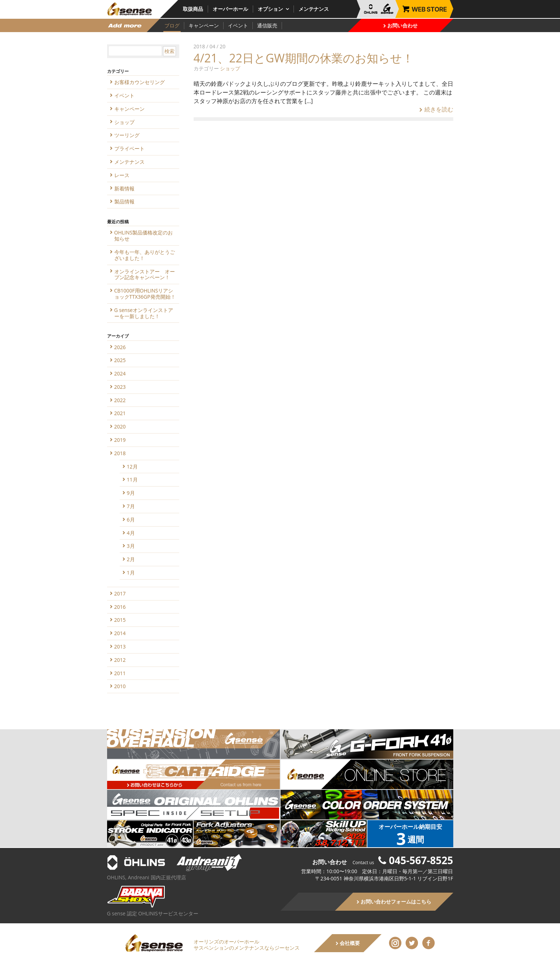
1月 (131, 573)
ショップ (230, 68)
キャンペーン (204, 25)
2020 (120, 426)
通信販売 (267, 25)
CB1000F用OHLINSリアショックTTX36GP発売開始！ (145, 294)
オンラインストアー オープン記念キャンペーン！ (145, 274)
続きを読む (436, 109)
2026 (120, 347)
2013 (120, 646)
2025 (120, 360)
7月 (131, 506)
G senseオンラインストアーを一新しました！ (144, 313)
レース (122, 175)
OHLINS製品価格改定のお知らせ (144, 236)
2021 (120, 413)
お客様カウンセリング (140, 82)
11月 (132, 480)
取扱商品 (193, 9)
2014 (120, 633)
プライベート (129, 148)
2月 (131, 559)
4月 (131, 533)
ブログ (172, 25)
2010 (120, 686)
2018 (120, 453)
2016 (120, 607)
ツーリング (127, 135)
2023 (120, 387)
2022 (120, 400)
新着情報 (124, 188)
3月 (131, 546)
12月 (132, 467)
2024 (120, 373)
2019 (120, 440)
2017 (120, 593)
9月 (131, 493)
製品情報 (124, 201)
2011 (120, 673)
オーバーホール (230, 9)
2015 (120, 620)
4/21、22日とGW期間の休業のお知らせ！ (304, 58)
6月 (131, 520)
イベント (238, 25)
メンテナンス (314, 9)
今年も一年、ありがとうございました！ (145, 255)
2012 (120, 660)
